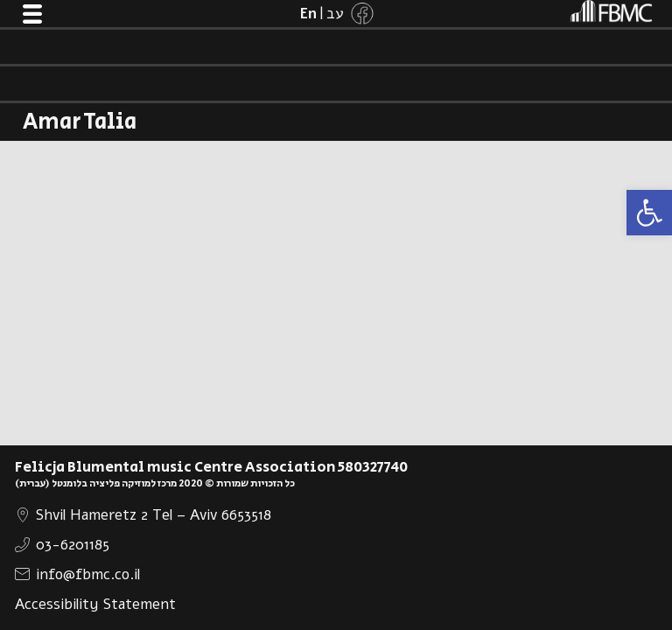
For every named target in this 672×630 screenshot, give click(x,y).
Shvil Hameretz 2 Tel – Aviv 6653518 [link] (154, 515)
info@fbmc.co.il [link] (88, 574)
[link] (649, 213)
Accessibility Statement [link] (95, 604)
